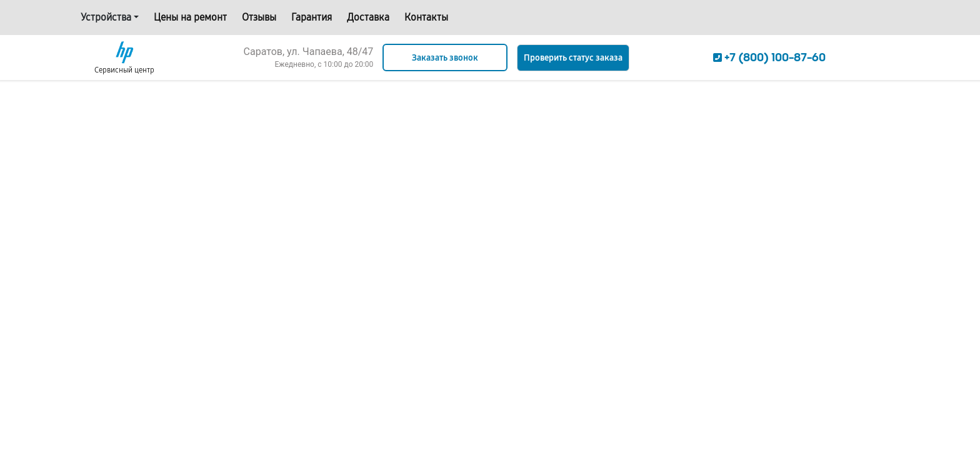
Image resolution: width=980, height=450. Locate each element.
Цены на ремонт (190, 17)
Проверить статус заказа (573, 58)
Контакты (426, 17)
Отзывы (259, 17)
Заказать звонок (445, 58)
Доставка (368, 17)
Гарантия (312, 17)
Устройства (106, 17)
